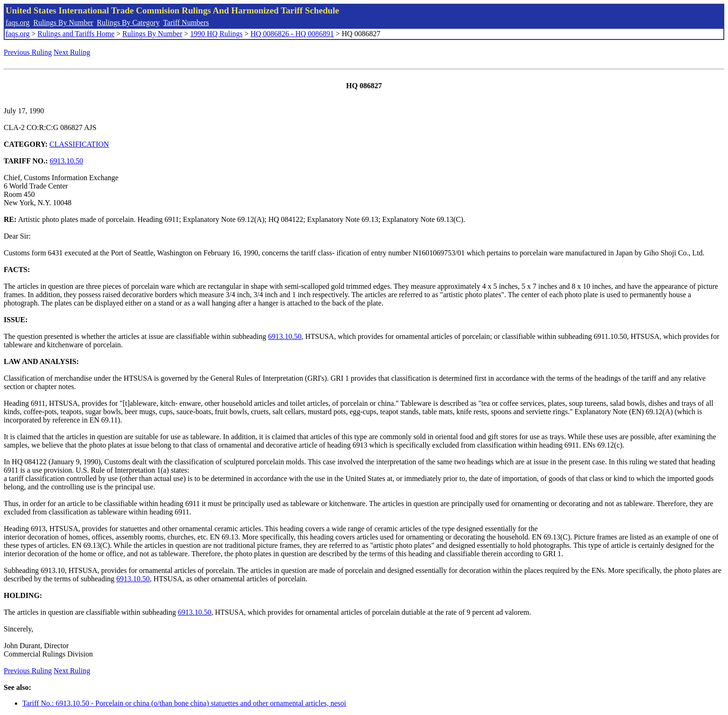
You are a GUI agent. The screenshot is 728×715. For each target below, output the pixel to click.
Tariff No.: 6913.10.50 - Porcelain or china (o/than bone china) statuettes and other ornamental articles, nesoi (184, 703)
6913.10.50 (66, 161)
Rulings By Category (128, 23)
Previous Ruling (28, 52)
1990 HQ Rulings (217, 34)
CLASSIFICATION (79, 144)
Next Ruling (72, 52)
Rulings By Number (63, 23)
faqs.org (18, 23)
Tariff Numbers (186, 23)
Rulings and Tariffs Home (76, 34)
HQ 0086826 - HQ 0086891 (292, 34)
